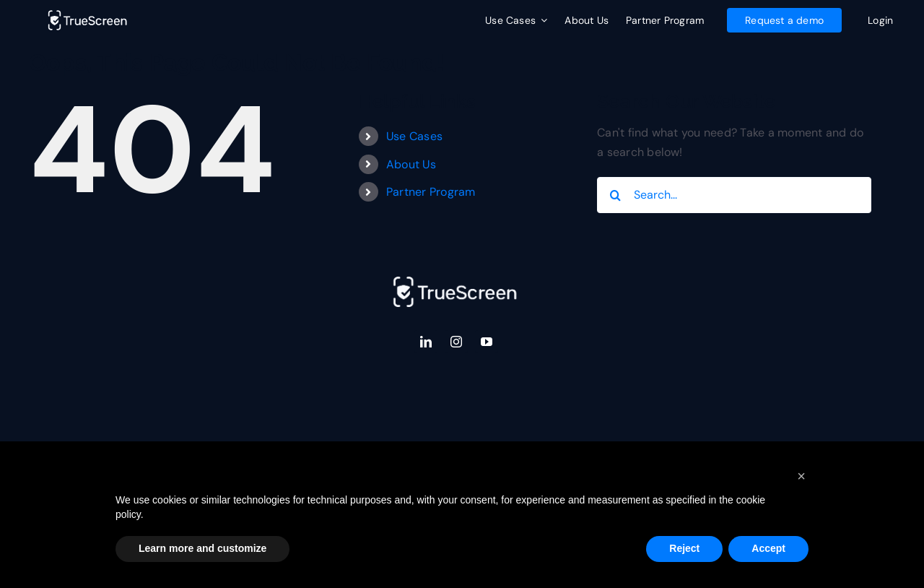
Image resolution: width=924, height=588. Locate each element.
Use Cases (414, 136)
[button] (801, 476)
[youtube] (487, 342)
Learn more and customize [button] (202, 548)
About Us (411, 164)
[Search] (615, 195)
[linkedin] (426, 342)
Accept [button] (768, 548)
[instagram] (456, 342)
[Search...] (734, 195)
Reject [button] (684, 548)
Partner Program (431, 192)
